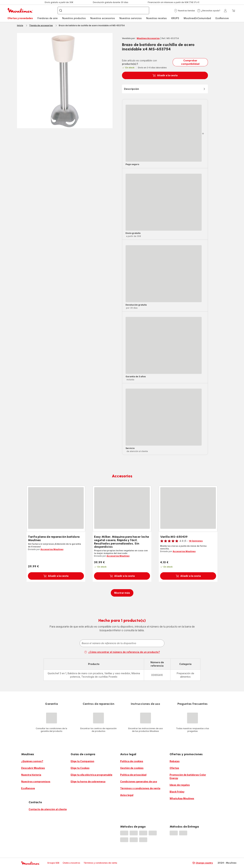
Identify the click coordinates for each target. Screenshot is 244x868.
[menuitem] (20, 18)
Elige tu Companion (82, 761)
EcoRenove (222, 18)
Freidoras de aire (48, 18)
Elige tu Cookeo (80, 768)
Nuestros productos (74, 18)
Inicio (20, 25)
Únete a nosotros (71, 863)
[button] (184, 11)
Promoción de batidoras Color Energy (188, 776)
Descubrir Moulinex (33, 768)
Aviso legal (127, 795)
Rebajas (175, 761)
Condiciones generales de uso (139, 782)
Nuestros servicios (131, 18)
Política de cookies (132, 761)
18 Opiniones (196, 541)
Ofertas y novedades (20, 18)
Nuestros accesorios (103, 18)
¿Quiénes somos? (32, 761)
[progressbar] (164, 133)
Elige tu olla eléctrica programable (91, 775)
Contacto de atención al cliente (48, 809)
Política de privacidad (133, 775)
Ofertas (174, 768)
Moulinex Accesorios (148, 38)
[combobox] (122, 643)
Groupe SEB (53, 863)
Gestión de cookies (132, 768)
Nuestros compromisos (36, 782)
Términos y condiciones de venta (140, 788)
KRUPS (175, 18)
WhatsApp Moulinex (182, 798)
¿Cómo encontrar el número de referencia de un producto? (122, 652)
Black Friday (177, 792)
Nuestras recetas (156, 18)
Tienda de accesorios (41, 25)
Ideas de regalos (180, 785)
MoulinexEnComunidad (197, 18)
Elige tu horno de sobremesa (88, 782)
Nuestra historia (31, 775)
